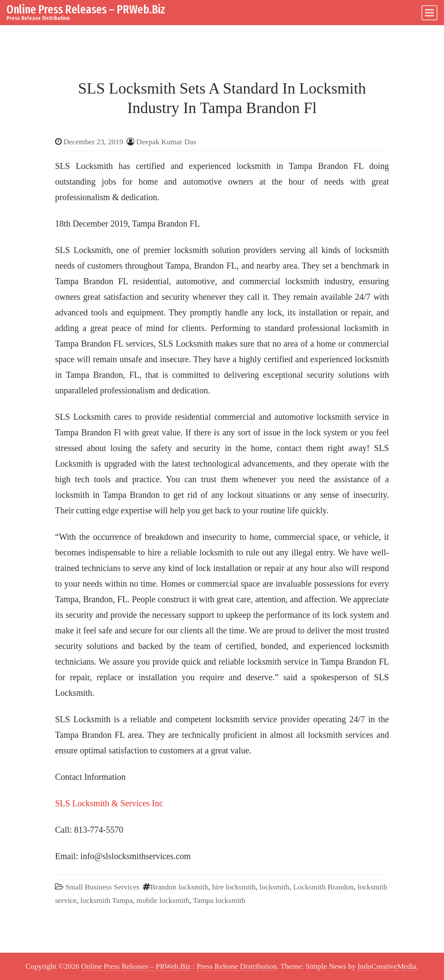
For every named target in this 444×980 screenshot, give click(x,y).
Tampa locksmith (219, 900)
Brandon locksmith (179, 887)
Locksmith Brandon (323, 887)
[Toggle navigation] (429, 13)
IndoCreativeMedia (387, 966)
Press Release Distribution (237, 966)
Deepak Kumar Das (166, 142)
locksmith (274, 887)
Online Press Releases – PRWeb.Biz (86, 9)
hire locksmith (234, 887)
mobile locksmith (163, 900)
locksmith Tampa (106, 900)
